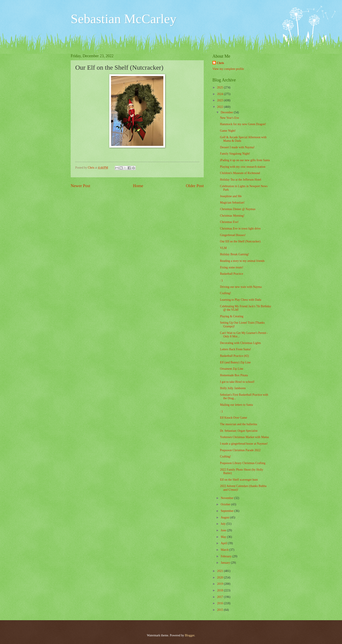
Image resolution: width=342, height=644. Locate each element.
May (224, 537)
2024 (220, 94)
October (226, 504)
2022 (220, 107)
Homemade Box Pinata (234, 375)
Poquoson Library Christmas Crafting (243, 463)
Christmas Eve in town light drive (240, 229)
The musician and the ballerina (238, 424)
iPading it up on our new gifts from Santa (245, 160)
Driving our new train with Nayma (241, 287)
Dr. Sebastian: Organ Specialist (239, 431)
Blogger (190, 635)
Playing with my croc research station (243, 167)
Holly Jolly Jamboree (233, 388)
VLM (223, 248)
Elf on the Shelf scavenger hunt (239, 480)
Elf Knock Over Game (233, 418)
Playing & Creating (232, 316)
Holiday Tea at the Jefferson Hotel (240, 180)
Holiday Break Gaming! (234, 254)
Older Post (195, 186)
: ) (221, 280)
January (226, 563)
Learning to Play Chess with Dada (240, 300)
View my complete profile (228, 69)
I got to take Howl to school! (237, 382)
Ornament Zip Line (232, 369)
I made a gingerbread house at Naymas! (244, 444)
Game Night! (228, 131)
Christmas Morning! (232, 216)
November (227, 498)
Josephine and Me (231, 196)
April (224, 543)
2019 (220, 584)
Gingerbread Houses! (233, 235)
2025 (220, 87)
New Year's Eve (229, 118)
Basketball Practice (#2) (234, 356)
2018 (220, 590)
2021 (220, 571)
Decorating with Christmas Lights (240, 343)
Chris (220, 63)
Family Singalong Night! (235, 154)
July (224, 524)
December (227, 112)
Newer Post (80, 186)
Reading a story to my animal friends (242, 261)
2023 (220, 100)
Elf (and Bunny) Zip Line (235, 362)
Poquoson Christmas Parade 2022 (240, 450)
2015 (220, 610)
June (224, 530)
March (225, 550)
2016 (220, 603)
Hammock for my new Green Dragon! (243, 124)
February (227, 556)
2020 (220, 578)
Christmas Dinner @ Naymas (238, 209)
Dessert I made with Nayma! (237, 147)
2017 (220, 597)
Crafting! (225, 293)
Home (138, 186)
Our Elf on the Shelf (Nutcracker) (240, 241)
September (227, 511)
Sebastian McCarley (124, 19)
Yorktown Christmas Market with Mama (244, 437)
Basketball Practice (231, 274)
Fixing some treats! (232, 267)
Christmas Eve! (229, 222)
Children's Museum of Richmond (240, 173)
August (225, 517)
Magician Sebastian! (232, 203)
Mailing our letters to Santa (236, 405)
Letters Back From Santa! (235, 349)
